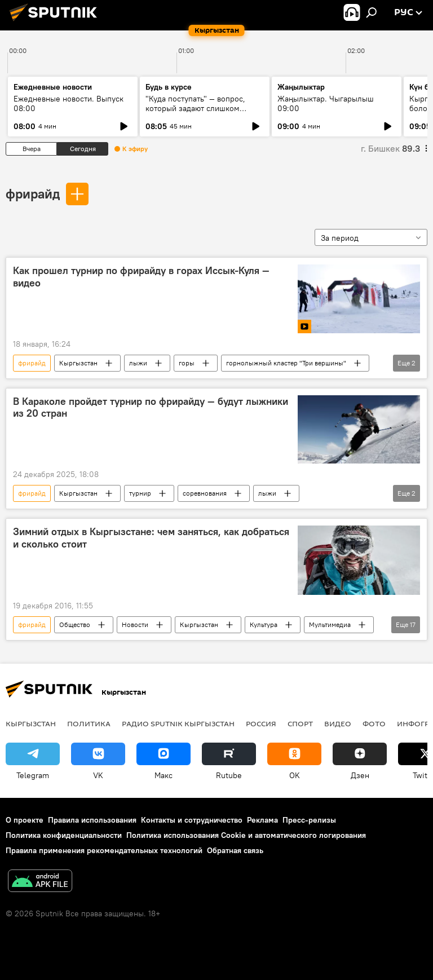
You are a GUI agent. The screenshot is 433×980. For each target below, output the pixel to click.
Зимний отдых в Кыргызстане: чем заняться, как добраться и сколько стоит (151, 538)
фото (374, 723)
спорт (300, 723)
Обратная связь (235, 850)
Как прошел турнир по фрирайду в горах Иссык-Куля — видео (141, 277)
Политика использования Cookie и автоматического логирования (246, 835)
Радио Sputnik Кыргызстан (178, 723)
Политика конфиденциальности (64, 835)
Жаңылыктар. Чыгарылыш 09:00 (326, 103)
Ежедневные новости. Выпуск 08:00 (69, 103)
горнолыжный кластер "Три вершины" (286, 363)
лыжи (138, 363)
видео (338, 723)
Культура (264, 624)
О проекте (25, 820)
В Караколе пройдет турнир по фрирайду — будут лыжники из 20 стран (151, 408)
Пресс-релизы (309, 820)
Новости (135, 624)
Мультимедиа (330, 624)
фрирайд (33, 193)
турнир (140, 493)
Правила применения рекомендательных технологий (104, 850)
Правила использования (92, 820)
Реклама (262, 820)
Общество (75, 624)
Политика (89, 723)
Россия (261, 723)
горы (187, 363)
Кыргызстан (78, 363)
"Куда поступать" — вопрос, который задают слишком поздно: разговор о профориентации (195, 113)
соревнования (205, 493)
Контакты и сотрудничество (192, 820)
